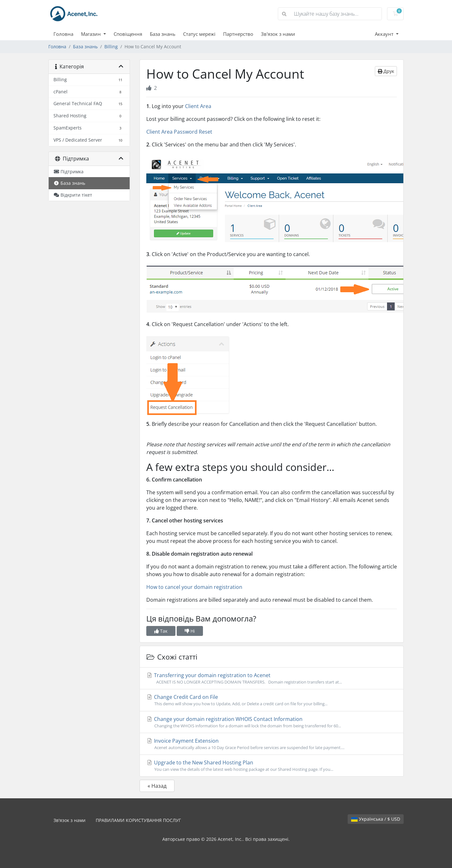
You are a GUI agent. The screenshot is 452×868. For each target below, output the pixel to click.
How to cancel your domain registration (194, 587)
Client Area (198, 106)
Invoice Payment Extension (272, 744)
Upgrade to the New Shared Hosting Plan (272, 766)
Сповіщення (128, 34)
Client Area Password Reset (179, 132)
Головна (63, 34)
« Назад (157, 786)
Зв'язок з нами (278, 34)
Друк (386, 71)
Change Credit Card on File (272, 700)
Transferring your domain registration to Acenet (272, 678)
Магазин (92, 34)
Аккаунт (385, 34)
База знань (163, 34)
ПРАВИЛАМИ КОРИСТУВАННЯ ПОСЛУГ (138, 820)
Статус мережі (199, 34)
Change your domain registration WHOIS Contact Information (272, 722)
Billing (111, 47)
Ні (190, 631)
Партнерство (238, 34)
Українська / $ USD (376, 819)
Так (161, 631)
